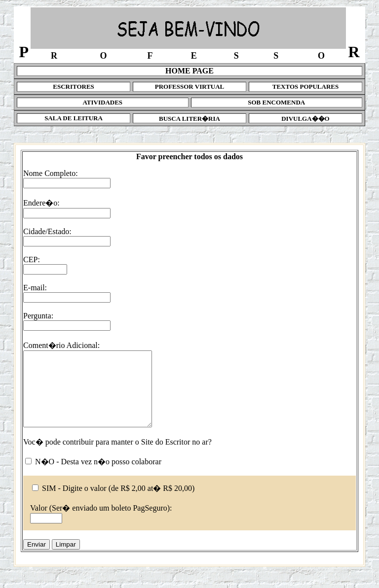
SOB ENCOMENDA (276, 102)
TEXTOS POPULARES (306, 86)
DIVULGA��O (305, 119)
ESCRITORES (74, 86)
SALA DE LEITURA (74, 118)
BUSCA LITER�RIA (189, 119)
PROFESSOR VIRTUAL (190, 86)
